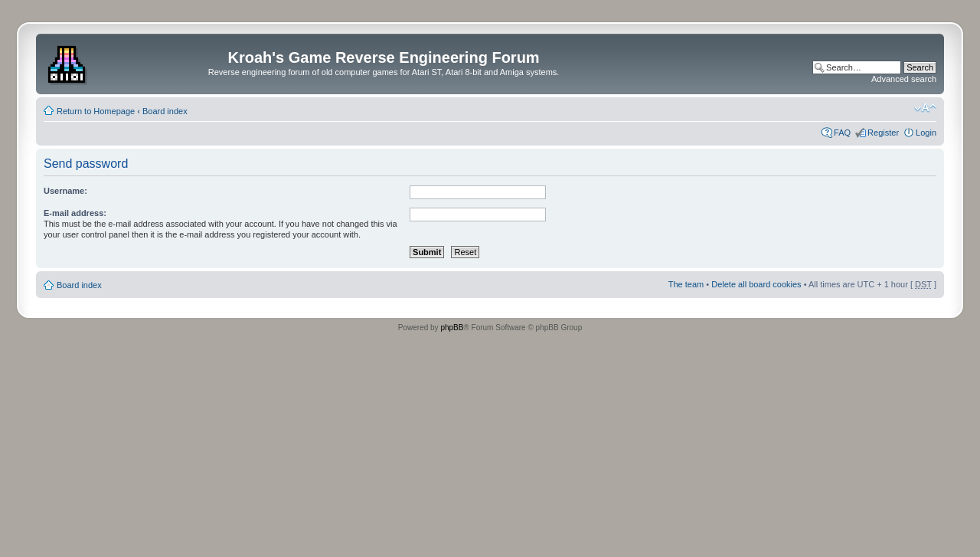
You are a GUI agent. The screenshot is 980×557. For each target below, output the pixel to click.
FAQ (842, 133)
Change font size (925, 108)
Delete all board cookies (756, 284)
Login (926, 133)
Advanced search (904, 79)
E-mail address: (75, 213)
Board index (165, 111)
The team (686, 284)
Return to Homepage (96, 111)
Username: (65, 191)
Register (883, 133)
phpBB (452, 328)
